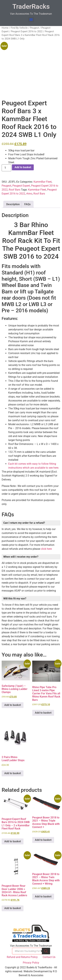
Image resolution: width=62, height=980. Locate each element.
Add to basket (23, 167)
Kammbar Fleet (37, 190)
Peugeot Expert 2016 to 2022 (27, 31)
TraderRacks (31, 6)
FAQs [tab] (27, 204)
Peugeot (34, 28)
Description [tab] (13, 204)
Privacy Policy (31, 963)
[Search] (46, 951)
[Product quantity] (6, 168)
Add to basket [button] (13, 705)
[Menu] (31, 20)
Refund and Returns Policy (22, 957)
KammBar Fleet (43, 182)
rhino (29, 194)
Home (5, 28)
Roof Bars (15, 190)
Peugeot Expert (21, 186)
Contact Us (49, 957)
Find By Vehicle (19, 28)
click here (46, 549)
